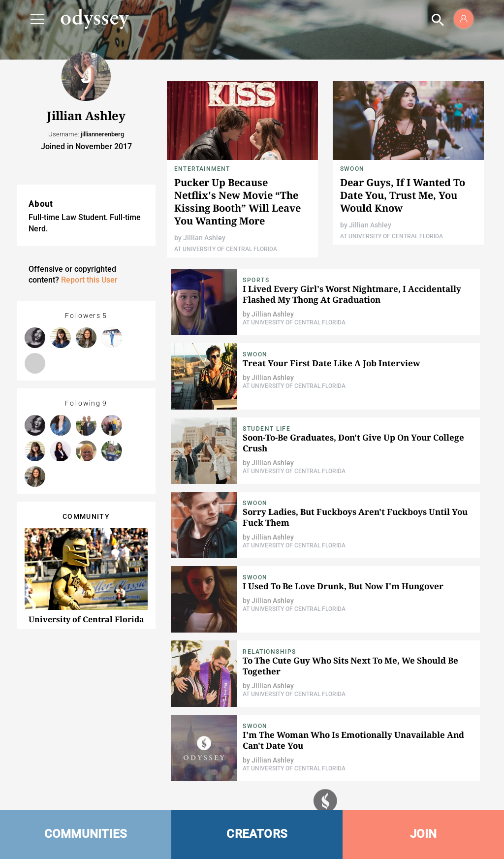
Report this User (89, 280)
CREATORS (257, 834)
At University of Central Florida (226, 249)
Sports (256, 280)
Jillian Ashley (204, 238)
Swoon (352, 169)
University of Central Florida (86, 619)
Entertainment (202, 169)
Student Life (267, 429)
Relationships (269, 652)
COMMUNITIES (86, 834)
